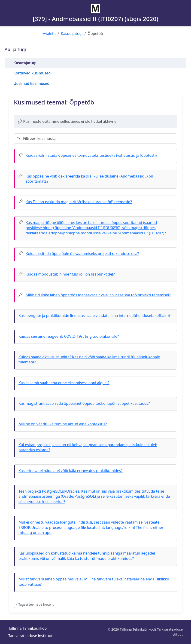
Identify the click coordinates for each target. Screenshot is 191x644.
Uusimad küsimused (31, 83)
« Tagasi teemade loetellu (35, 604)
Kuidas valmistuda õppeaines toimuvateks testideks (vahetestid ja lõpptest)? (91, 155)
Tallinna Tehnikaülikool (28, 628)
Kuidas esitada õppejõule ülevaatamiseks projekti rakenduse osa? (82, 254)
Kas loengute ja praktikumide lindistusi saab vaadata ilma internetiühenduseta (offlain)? (94, 316)
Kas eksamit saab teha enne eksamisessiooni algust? (64, 383)
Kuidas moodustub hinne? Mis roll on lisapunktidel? (70, 274)
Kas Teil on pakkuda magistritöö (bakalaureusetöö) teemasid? (79, 202)
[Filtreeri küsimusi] (95, 138)
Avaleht (49, 34)
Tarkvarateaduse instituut (30, 636)
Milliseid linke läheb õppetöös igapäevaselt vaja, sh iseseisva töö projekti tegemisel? (98, 295)
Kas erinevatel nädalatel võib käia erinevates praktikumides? (70, 471)
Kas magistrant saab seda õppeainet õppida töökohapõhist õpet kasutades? (84, 403)
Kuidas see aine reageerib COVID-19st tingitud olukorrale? (69, 336)
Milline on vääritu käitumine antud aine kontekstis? (63, 424)
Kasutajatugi (72, 34)
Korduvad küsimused (32, 73)
